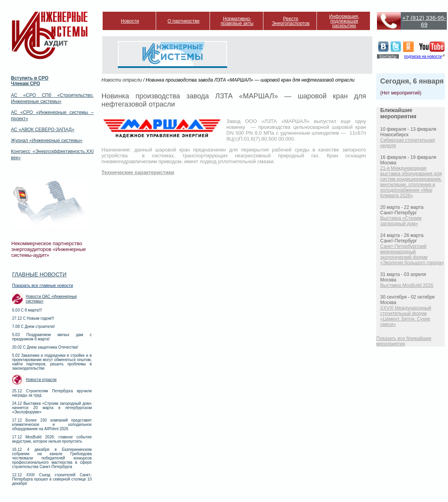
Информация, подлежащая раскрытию (344, 21)
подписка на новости (423, 56)
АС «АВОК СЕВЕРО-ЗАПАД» (43, 130)
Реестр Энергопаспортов (291, 21)
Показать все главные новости (43, 285)
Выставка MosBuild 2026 (407, 285)
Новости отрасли (41, 380)
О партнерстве (183, 21)
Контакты (388, 56)
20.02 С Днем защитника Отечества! (45, 347)
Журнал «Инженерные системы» (47, 141)
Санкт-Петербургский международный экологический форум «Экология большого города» (412, 255)
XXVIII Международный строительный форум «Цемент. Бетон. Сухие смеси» (405, 316)
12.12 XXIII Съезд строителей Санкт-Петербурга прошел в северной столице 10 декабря (52, 479)
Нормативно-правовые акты (237, 21)
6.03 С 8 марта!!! (27, 310)
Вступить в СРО (30, 78)
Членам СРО (26, 84)
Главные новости (39, 274)
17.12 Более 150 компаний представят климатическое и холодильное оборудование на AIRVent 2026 (52, 425)
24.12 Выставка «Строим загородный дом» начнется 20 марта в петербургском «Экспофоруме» (52, 408)
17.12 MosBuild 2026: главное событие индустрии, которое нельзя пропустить (52, 439)
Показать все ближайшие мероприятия (404, 341)
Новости (130, 21)
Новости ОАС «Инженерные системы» (51, 299)
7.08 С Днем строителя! (34, 327)
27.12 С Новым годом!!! (33, 318)
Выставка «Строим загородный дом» (401, 221)
